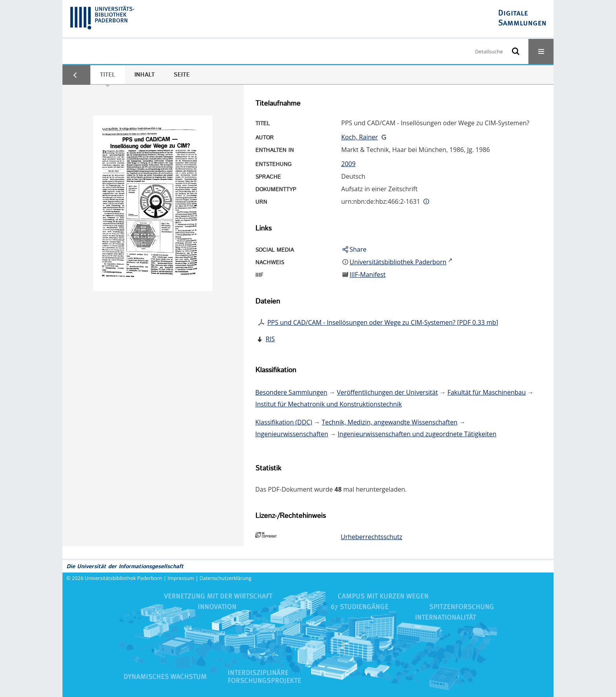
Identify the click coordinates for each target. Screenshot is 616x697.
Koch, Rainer (360, 137)
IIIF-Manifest (368, 274)
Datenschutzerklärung (225, 578)
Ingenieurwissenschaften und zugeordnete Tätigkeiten (417, 434)
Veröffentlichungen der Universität (387, 392)
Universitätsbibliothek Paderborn (124, 578)
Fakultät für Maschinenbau (487, 392)
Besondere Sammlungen (291, 392)
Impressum (181, 578)
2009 (349, 164)
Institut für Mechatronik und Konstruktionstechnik (329, 404)
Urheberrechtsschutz (371, 537)
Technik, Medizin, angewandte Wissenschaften (390, 422)
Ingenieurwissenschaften (292, 434)
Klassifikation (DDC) (284, 422)
